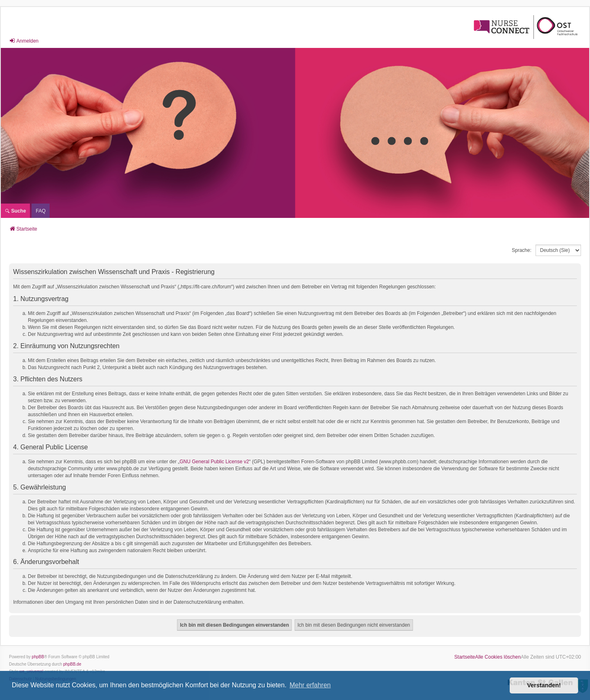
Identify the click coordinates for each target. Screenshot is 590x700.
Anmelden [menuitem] (24, 41)
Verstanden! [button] (544, 685)
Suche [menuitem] (15, 211)
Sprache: (522, 250)
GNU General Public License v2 (214, 462)
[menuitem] (41, 211)
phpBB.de (72, 664)
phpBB (38, 657)
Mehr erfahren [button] (310, 685)
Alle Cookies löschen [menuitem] (498, 657)
